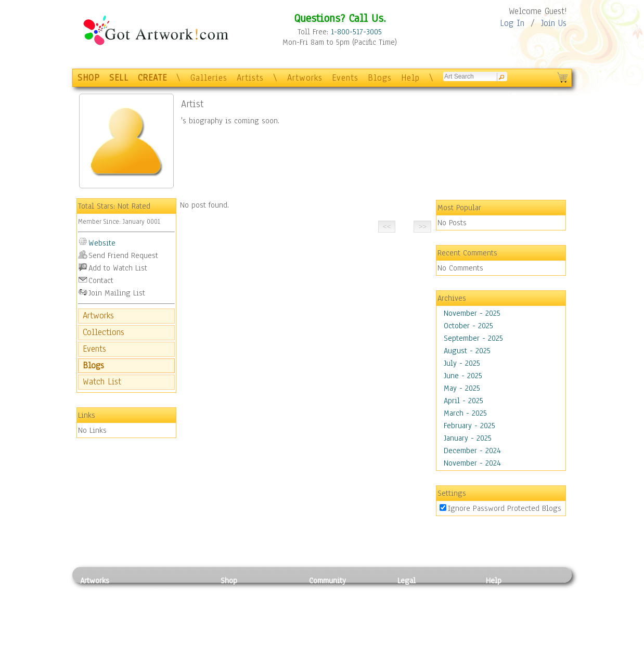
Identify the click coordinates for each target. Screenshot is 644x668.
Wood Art (163, 615)
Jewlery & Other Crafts (179, 663)
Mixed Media (102, 639)
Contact (101, 280)
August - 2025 (467, 351)
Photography (101, 604)
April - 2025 (463, 401)
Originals (236, 651)
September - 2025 (473, 338)
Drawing (94, 615)
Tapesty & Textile (177, 639)
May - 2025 (462, 388)
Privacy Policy (421, 593)
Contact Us (504, 593)
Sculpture (96, 651)
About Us (501, 615)
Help (410, 78)
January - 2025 (468, 438)
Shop (229, 581)
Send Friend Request (123, 255)
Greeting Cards (246, 627)
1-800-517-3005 (356, 32)
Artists (250, 78)
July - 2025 (462, 363)
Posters (233, 615)
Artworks (305, 78)
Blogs (380, 78)
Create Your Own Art (254, 662)
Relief (158, 593)
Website (102, 243)
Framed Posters (246, 604)
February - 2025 (469, 426)
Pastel (158, 604)
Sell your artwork (338, 639)
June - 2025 (463, 376)
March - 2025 (465, 413)
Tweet (496, 662)
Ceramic (161, 627)
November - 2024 (472, 463)
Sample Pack (507, 604)
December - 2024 (472, 451)
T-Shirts (234, 639)
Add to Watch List (118, 268)
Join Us (554, 23)
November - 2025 (472, 313)
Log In (512, 23)
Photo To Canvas (248, 593)
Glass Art (163, 651)
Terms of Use (419, 604)
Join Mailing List (117, 293)
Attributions (415, 616)
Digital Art (98, 627)
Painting (94, 593)
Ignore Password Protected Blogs (505, 508)
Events (345, 78)
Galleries (209, 78)
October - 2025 (468, 326)
